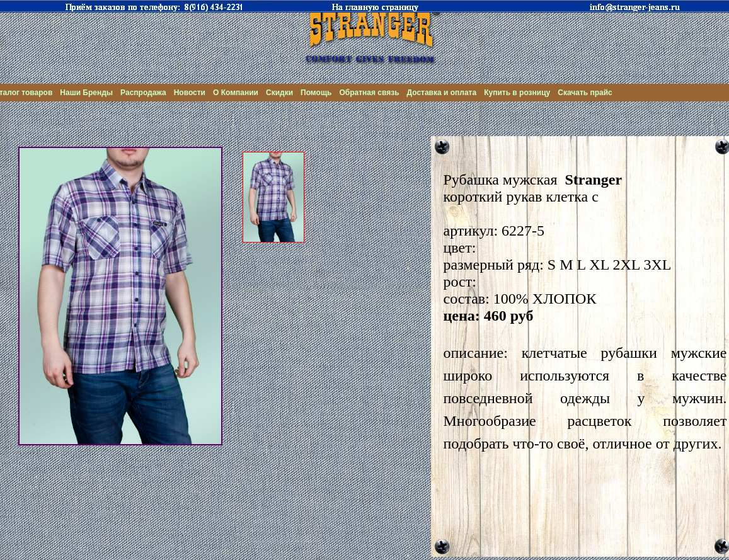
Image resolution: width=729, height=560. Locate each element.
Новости (190, 93)
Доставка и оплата (442, 93)
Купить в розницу (517, 93)
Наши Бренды (86, 93)
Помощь (316, 93)
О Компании (236, 93)
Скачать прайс (585, 93)
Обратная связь (369, 93)
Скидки (279, 93)
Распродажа (143, 93)
